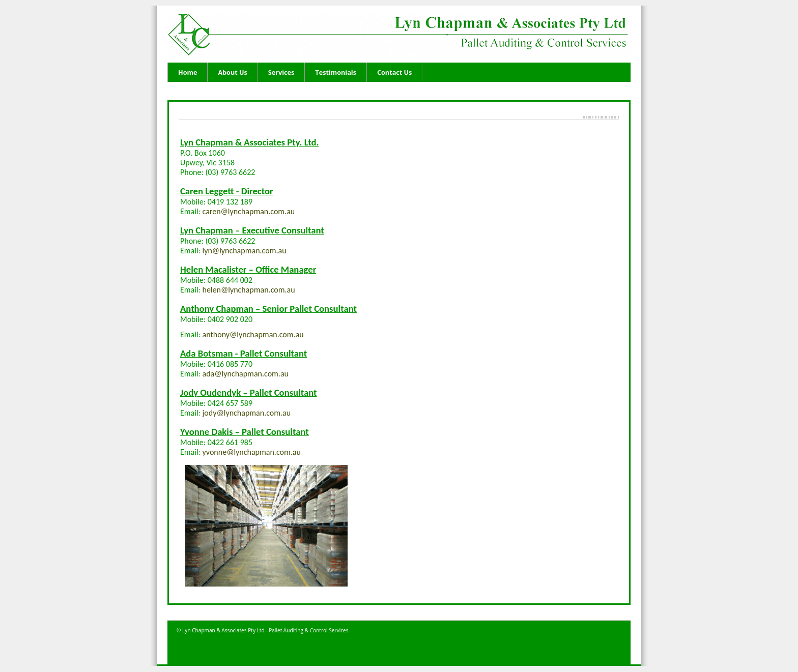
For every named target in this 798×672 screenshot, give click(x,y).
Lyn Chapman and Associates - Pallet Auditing (410, 36)
